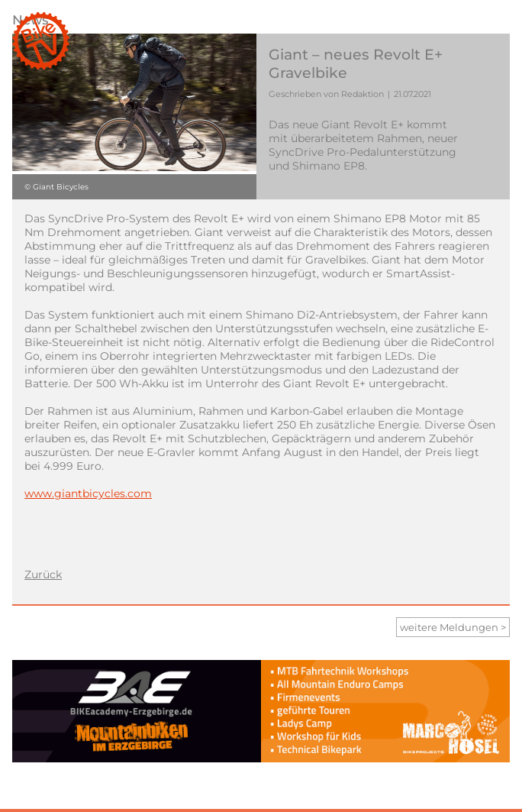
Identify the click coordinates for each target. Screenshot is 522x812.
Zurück (43, 574)
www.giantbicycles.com (88, 493)
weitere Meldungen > (453, 627)
